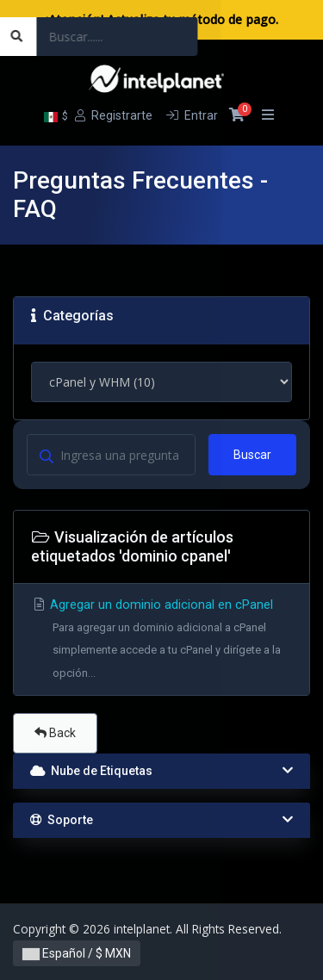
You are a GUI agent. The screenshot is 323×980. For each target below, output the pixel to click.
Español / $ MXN (77, 953)
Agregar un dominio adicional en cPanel (161, 642)
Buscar (252, 455)
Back (55, 733)
